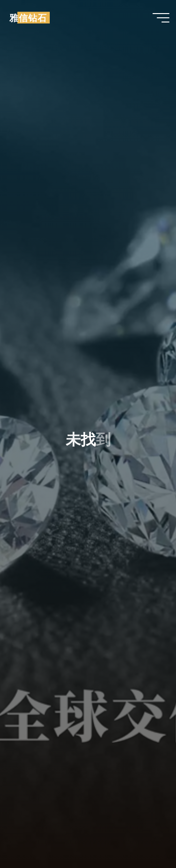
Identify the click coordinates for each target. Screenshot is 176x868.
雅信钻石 (28, 18)
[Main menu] (161, 18)
